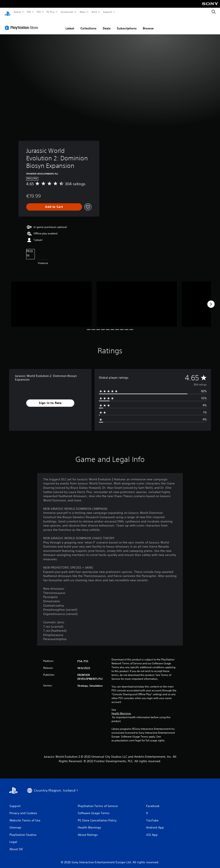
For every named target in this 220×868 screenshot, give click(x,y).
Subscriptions (127, 24)
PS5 (29, 12)
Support (107, 12)
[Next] (211, 300)
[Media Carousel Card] (51, 300)
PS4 (39, 12)
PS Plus (51, 12)
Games (17, 12)
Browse (148, 24)
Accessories (67, 12)
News (83, 12)
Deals (107, 24)
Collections (88, 24)
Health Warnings (121, 709)
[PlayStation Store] (22, 23)
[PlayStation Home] (8, 12)
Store (94, 12)
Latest (70, 24)
